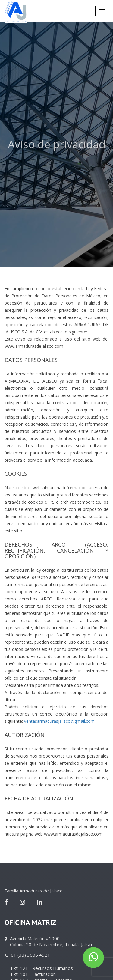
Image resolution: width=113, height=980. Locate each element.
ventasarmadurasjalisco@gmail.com (59, 721)
